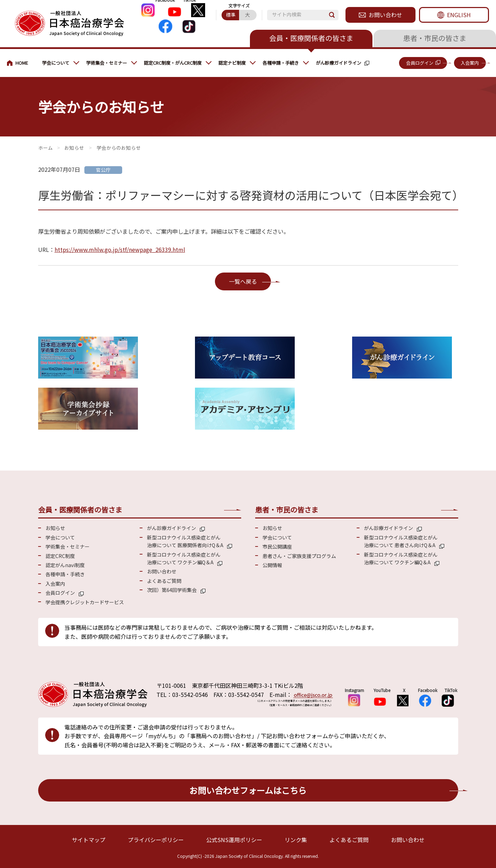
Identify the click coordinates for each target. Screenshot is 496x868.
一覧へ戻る (243, 281)
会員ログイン (420, 63)
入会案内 (470, 63)
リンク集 (296, 840)
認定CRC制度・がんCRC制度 (173, 63)
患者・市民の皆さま (435, 38)
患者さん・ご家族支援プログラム (299, 556)
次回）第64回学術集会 (172, 590)
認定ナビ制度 (232, 63)
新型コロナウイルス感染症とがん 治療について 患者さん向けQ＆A (401, 541)
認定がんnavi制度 (65, 565)
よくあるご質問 (164, 581)
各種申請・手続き (281, 63)
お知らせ (74, 148)
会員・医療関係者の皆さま (311, 38)
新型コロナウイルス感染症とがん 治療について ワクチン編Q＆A (184, 558)
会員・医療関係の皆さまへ (21, 63)
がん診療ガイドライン (338, 63)
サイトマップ (89, 840)
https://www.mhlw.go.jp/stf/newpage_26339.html (120, 249)
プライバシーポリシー (156, 840)
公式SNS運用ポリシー (234, 840)
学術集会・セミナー (107, 63)
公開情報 (272, 565)
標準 (231, 15)
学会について (56, 63)
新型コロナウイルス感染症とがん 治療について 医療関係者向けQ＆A (185, 541)
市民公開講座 (277, 546)
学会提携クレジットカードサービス (85, 602)
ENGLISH (459, 15)
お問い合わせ (385, 15)
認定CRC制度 (60, 556)
